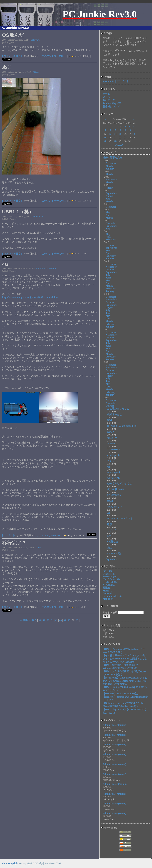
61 (52, 620)
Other (36, 72)
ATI (109, 513)
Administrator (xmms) (114, 725)
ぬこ (111, 548)
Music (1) (108, 591)
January (110, 169)
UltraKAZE (113, 478)
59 (44, 620)
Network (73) (110, 585)
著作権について (111, 106)
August (109, 188)
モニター (115, 438)
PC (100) (107, 571)
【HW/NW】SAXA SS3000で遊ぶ (121, 694)
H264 (111, 501)
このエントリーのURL (54, 56)
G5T (110, 536)
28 (115, 141)
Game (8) (108, 593)
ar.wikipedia (114, 455)
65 (69, 620)
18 (133, 134)
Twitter (106, 77)
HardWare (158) (111, 579)
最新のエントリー (112, 644)
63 (61, 620)
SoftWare (35, 40)
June (108, 278)
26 (105, 141)
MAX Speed (114, 472)
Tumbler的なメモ (112, 103)
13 (110, 134)
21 (115, 138)
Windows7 (114, 444)
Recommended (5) (112, 596)
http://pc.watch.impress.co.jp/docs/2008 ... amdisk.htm (30, 297)
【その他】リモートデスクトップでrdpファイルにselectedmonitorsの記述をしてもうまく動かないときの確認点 (125, 659)
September (111, 193)
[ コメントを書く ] (12, 56)
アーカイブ (108, 153)
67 (77, 620)
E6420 (112, 432)
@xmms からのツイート (116, 81)
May (108, 212)
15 (120, 134)
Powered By (109, 828)
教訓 (111, 524)
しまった (113, 530)
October (110, 245)
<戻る (34, 620)
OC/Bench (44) (110, 582)
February (111, 240)
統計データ (109, 100)
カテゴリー (108, 566)
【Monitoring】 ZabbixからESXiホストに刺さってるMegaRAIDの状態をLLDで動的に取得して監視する (125, 681)
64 (65, 620)
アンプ (112, 461)
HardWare (38, 216)
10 (130, 130)
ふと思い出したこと (118, 409)
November (111, 180)
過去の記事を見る (112, 157)
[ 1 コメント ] (9, 535)
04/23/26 (119, 145)
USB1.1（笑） (115, 553)
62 (56, 620)
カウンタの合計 (111, 625)
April (108, 215)
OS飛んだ (114, 542)
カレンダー (108, 114)
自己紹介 (107, 33)
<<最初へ (25, 620)
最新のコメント (111, 720)
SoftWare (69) (110, 577)
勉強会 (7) (108, 588)
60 (48, 620)
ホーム (106, 94)
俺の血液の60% (117, 489)
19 (105, 138)
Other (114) (109, 574)
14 (115, 134)
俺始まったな (115, 414)
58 (40, 620)
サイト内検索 (109, 606)
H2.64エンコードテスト (122, 518)
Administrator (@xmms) (116, 784)
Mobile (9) (108, 599)
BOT (110, 420)
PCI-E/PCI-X (115, 495)
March (109, 166)
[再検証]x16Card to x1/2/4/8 (123, 426)
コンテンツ (108, 89)
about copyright (10, 863)
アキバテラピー (117, 507)
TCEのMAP (114, 449)
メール (106, 97)
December (111, 163)
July (108, 199)
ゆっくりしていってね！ (122, 483)
